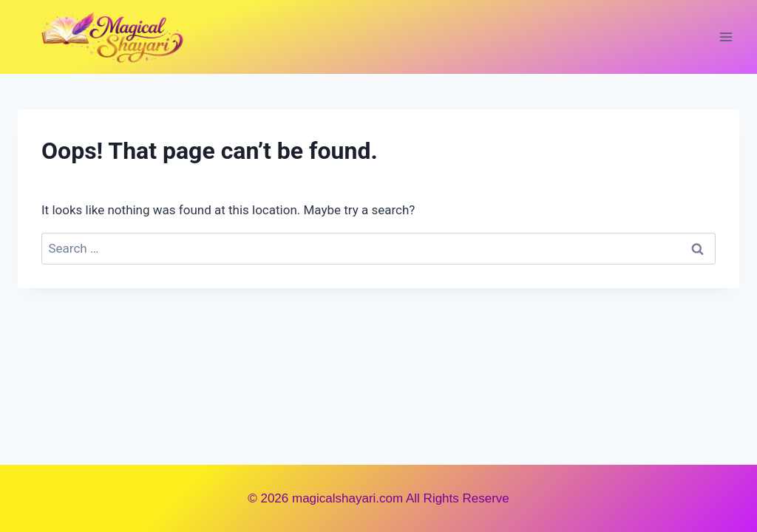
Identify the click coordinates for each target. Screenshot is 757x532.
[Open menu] (726, 37)
